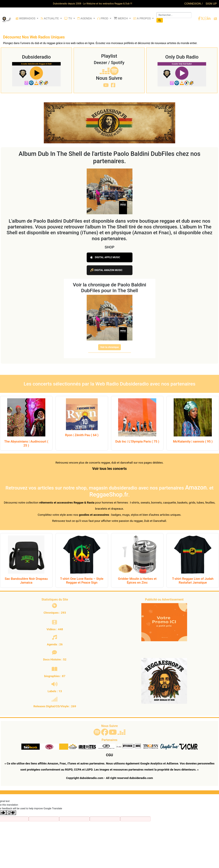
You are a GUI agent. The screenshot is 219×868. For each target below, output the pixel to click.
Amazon (196, 487)
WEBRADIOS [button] (26, 18)
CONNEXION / (194, 4)
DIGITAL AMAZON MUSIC (106, 270)
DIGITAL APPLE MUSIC (105, 257)
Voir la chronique (110, 347)
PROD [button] (103, 18)
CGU (110, 755)
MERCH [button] (121, 18)
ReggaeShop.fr (109, 494)
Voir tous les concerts (110, 469)
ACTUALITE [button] (50, 18)
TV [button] (68, 18)
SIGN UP (211, 4)
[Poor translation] (11, 813)
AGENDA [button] (85, 18)
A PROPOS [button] (142, 18)
